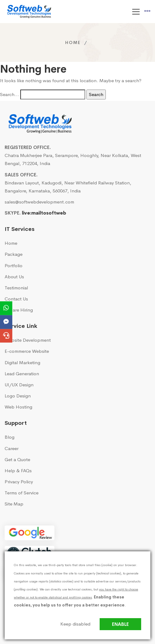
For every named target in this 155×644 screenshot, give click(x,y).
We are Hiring (19, 310)
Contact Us (16, 299)
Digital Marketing (22, 362)
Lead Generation (22, 374)
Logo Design (18, 396)
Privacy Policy (19, 482)
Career (12, 448)
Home (73, 42)
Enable (120, 624)
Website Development (28, 340)
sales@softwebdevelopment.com (39, 202)
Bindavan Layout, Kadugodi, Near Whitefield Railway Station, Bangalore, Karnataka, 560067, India (68, 187)
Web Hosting (18, 407)
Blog (10, 437)
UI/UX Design (19, 385)
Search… (10, 94)
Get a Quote (17, 459)
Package (14, 254)
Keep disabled (75, 624)
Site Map (14, 504)
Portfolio (14, 266)
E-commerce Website (27, 351)
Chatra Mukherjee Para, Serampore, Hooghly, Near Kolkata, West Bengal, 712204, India (73, 159)
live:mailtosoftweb (44, 213)
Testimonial (16, 288)
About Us (14, 277)
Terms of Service (22, 493)
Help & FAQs (18, 471)
